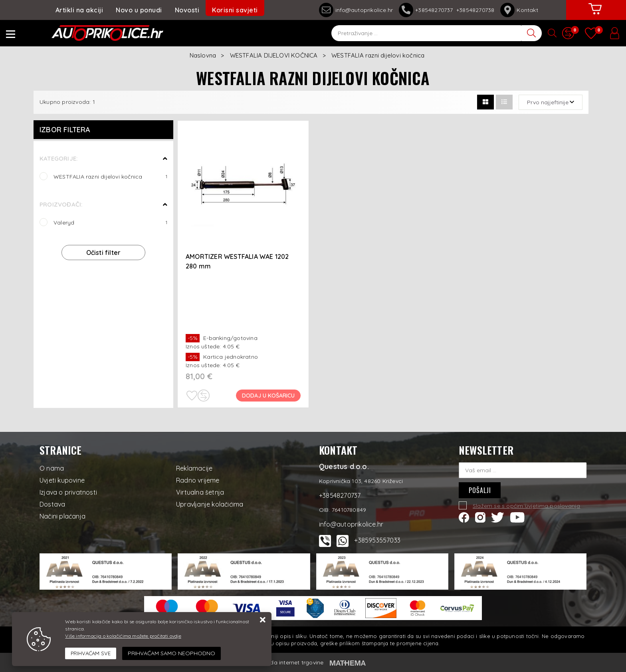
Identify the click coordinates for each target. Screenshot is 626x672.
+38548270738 (475, 10)
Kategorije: (58, 158)
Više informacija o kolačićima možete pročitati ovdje (123, 636)
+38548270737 (428, 10)
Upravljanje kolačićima (210, 504)
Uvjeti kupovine (62, 480)
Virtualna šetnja (200, 492)
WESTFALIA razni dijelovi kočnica (110, 176)
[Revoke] (171, 653)
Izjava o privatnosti (68, 492)
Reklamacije (194, 468)
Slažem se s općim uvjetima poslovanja (526, 506)
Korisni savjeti (235, 10)
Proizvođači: (61, 204)
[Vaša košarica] (595, 15)
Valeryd (110, 222)
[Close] (91, 654)
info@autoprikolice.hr (356, 10)
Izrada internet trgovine (292, 662)
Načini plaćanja (62, 516)
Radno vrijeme (198, 480)
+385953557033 (377, 540)
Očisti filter (104, 252)
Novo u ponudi (139, 10)
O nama (52, 468)
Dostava (52, 504)
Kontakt (519, 10)
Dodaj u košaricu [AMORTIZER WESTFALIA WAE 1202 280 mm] (268, 396)
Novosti (187, 10)
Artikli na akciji (79, 10)
